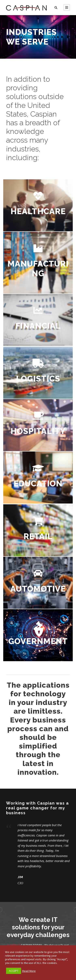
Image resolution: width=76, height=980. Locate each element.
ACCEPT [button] (14, 971)
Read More (29, 971)
